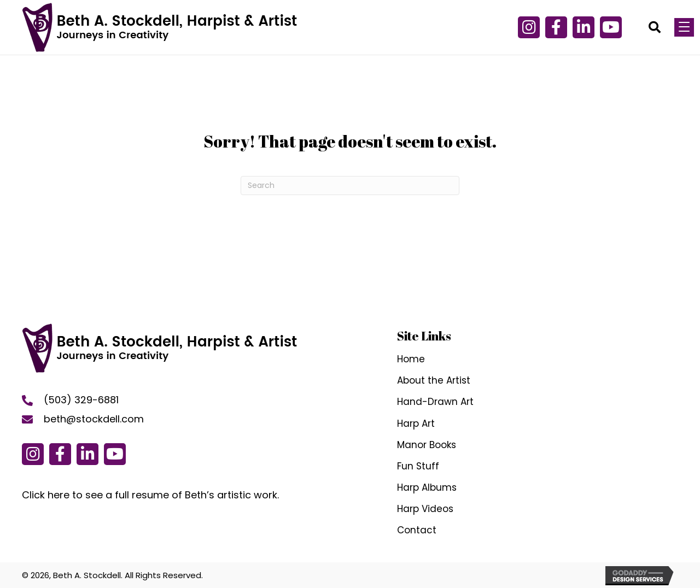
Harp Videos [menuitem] (425, 509)
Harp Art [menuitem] (416, 424)
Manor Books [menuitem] (427, 445)
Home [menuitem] (411, 359)
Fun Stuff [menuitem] (418, 466)
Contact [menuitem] (417, 530)
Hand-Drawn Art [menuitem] (435, 402)
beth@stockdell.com (94, 419)
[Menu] (684, 27)
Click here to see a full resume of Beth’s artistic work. (150, 495)
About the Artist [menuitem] (434, 380)
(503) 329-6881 (81, 400)
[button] (556, 27)
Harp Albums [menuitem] (427, 487)
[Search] (350, 186)
